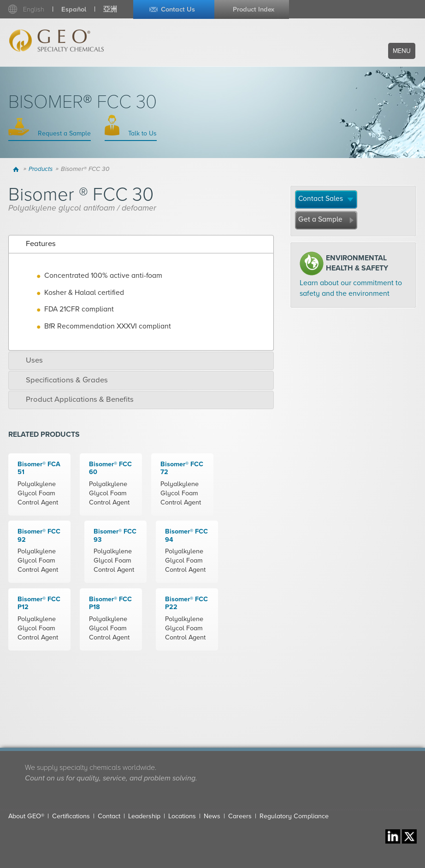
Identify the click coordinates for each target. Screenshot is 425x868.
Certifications (71, 816)
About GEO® (26, 816)
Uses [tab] (28, 360)
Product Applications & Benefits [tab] (73, 399)
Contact (109, 816)
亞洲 (110, 9)
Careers (240, 816)
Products (41, 169)
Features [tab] (34, 244)
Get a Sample (320, 219)
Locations (182, 816)
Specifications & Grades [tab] (60, 380)
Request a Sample (63, 133)
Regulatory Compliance (294, 816)
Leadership (144, 816)
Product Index (254, 9)
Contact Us (178, 9)
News (212, 816)
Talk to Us (142, 133)
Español (74, 9)
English (34, 9)
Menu (402, 51)
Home (17, 169)
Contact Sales (321, 199)
